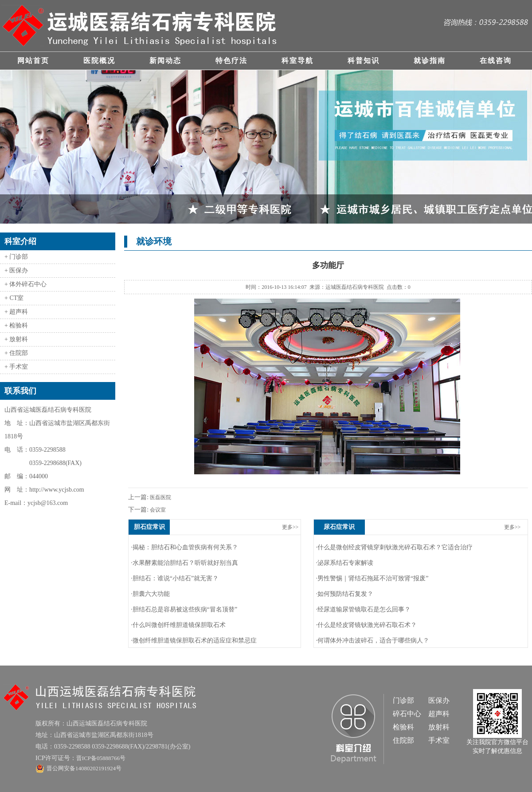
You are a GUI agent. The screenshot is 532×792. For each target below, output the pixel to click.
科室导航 (297, 61)
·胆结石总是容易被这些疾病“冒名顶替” (184, 609)
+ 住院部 (16, 353)
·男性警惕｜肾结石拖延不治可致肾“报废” (372, 578)
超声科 (439, 714)
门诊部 (403, 700)
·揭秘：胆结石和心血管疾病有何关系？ (184, 547)
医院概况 (99, 61)
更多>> (290, 527)
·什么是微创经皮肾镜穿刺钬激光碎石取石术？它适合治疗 (395, 547)
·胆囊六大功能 (150, 594)
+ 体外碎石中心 (25, 284)
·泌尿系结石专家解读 (345, 563)
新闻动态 (165, 61)
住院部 (403, 740)
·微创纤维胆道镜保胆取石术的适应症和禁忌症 (194, 640)
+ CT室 (14, 298)
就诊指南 (430, 61)
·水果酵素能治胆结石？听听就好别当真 (184, 563)
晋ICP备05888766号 (101, 758)
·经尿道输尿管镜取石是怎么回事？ (364, 609)
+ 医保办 (16, 270)
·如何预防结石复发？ (345, 594)
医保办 (439, 700)
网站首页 (33, 61)
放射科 (439, 727)
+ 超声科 (16, 312)
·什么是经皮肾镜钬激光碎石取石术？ (367, 625)
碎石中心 (407, 714)
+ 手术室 (16, 367)
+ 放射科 (16, 339)
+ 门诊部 (16, 257)
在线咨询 (496, 61)
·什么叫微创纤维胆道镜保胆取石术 (178, 625)
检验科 (403, 727)
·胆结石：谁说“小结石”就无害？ (175, 578)
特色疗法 (231, 61)
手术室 (439, 740)
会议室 (157, 510)
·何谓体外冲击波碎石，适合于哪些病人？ (373, 640)
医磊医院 (160, 497)
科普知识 (364, 61)
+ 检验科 (16, 325)
